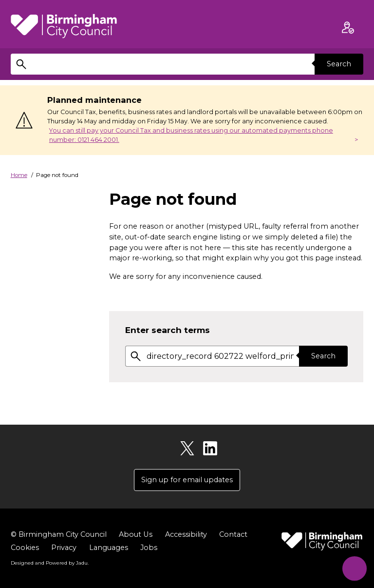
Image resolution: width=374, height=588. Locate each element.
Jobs (149, 548)
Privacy (64, 548)
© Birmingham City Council (59, 534)
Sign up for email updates (187, 480)
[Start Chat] (353, 567)
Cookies (25, 548)
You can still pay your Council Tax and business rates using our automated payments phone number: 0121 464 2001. (191, 135)
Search (339, 64)
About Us (135, 534)
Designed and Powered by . (50, 563)
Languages (109, 548)
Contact (233, 534)
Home (19, 175)
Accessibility (186, 534)
